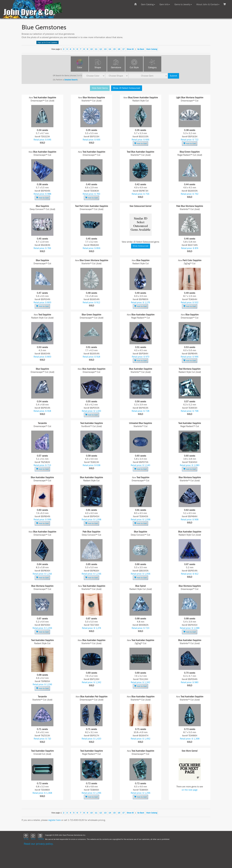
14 (110, 49)
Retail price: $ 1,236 (91, 574)
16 (119, 49)
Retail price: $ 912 (91, 303)
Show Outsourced (141, 246)
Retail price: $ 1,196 (42, 685)
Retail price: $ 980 (190, 682)
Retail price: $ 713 (42, 465)
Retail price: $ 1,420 (91, 739)
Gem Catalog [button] (148, 4)
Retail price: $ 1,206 (42, 628)
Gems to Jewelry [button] (183, 4)
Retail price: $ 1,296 (91, 793)
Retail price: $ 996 (190, 357)
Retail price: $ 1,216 (42, 574)
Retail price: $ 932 (190, 303)
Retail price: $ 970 (141, 357)
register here (54, 820)
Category (152, 67)
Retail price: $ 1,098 (91, 520)
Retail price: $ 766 (42, 248)
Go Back (141, 49)
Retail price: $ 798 (190, 411)
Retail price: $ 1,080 (190, 465)
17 (123, 49)
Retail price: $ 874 (190, 248)
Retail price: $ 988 (42, 194)
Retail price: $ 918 (91, 357)
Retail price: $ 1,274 (92, 628)
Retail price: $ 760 (91, 194)
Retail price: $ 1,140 (140, 465)
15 (114, 49)
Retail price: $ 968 (190, 520)
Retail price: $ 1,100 (91, 411)
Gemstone (116, 67)
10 (91, 49)
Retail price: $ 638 (92, 465)
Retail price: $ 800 (42, 303)
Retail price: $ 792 (190, 194)
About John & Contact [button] (208, 4)
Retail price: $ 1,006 (141, 574)
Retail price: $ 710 (42, 739)
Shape (98, 67)
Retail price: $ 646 (42, 140)
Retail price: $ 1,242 (92, 682)
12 (101, 49)
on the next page (190, 790)
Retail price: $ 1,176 (140, 303)
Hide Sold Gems (100, 88)
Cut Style (134, 67)
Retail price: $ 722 (190, 140)
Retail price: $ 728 (140, 411)
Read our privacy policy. (39, 844)
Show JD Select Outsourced (127, 88)
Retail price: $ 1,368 (190, 739)
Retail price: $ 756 (140, 194)
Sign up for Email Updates (47, 42)
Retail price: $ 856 (92, 248)
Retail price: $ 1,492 (141, 739)
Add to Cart (140, 143)
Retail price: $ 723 (140, 628)
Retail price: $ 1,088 (190, 628)
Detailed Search (71, 80)
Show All (130, 49)
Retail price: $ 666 (92, 140)
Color (80, 67)
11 (96, 49)
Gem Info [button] (165, 4)
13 (105, 49)
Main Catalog (152, 49)
